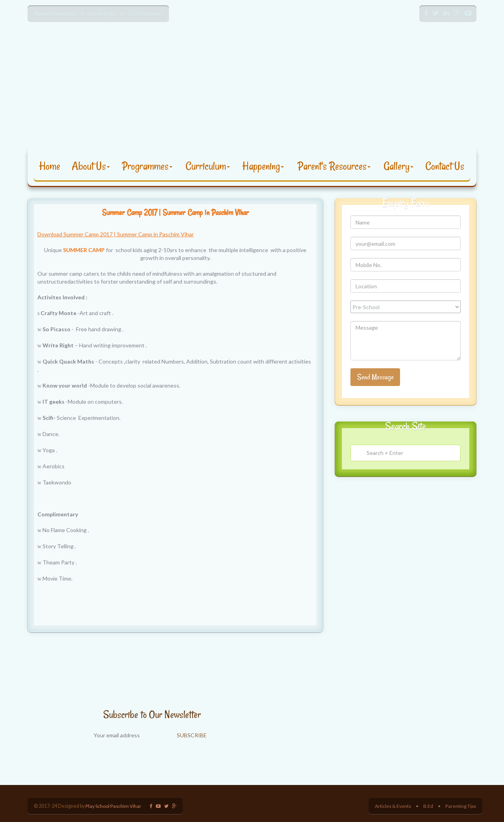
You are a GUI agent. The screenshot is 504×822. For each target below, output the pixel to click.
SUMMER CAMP (84, 250)
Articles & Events (392, 806)
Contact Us (445, 166)
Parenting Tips (460, 806)
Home (50, 166)
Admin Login (102, 14)
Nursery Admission (56, 14)
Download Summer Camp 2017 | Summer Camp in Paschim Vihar (116, 234)
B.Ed (427, 806)
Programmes (147, 166)
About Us (91, 166)
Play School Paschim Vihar (114, 806)
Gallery (398, 166)
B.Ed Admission (145, 14)
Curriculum (208, 166)
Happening (263, 166)
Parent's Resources (334, 166)
